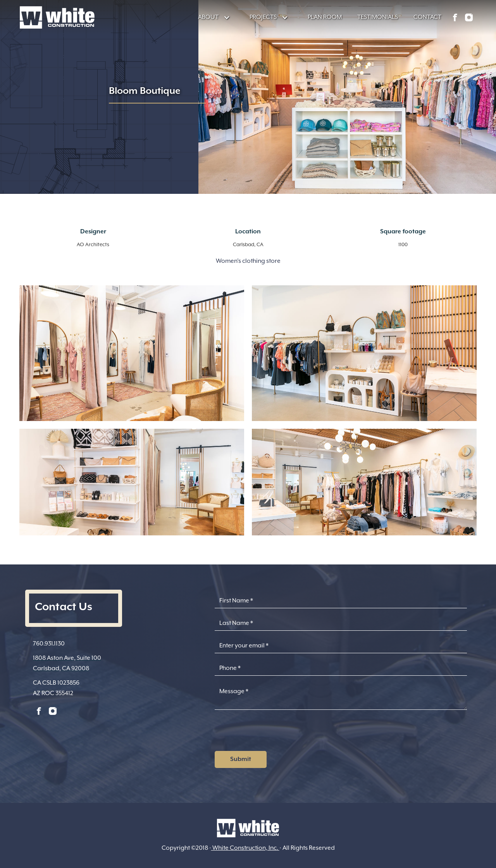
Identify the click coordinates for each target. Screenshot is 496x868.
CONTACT (427, 17)
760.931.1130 (49, 644)
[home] (57, 17)
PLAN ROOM (325, 17)
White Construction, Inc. (245, 848)
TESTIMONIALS (378, 17)
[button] (210, 17)
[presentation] (274, 733)
